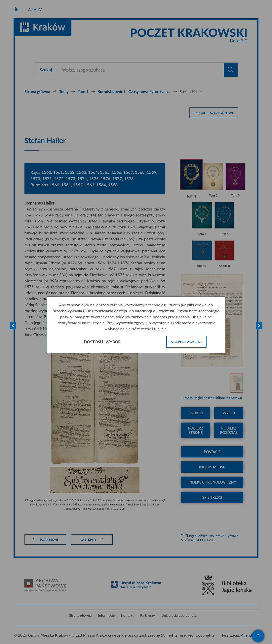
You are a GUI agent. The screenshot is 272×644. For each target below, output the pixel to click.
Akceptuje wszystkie (186, 342)
